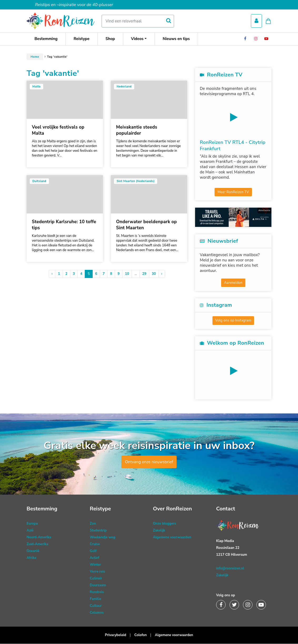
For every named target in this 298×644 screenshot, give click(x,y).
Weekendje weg (103, 538)
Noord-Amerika (39, 538)
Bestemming (46, 39)
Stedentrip (98, 531)
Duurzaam (98, 586)
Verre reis (97, 572)
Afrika (31, 558)
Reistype (81, 39)
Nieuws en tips (176, 39)
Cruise (95, 544)
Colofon (140, 635)
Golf (93, 551)
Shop (110, 39)
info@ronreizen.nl (230, 569)
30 (154, 274)
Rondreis (97, 592)
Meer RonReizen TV (233, 192)
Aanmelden (233, 283)
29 (144, 274)
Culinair (96, 579)
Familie (95, 599)
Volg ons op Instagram (233, 321)
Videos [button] (137, 39)
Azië (30, 531)
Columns (97, 613)
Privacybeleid (116, 635)
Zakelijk (159, 531)
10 (127, 274)
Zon (93, 524)
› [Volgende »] (162, 274)
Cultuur (96, 606)
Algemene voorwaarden (172, 538)
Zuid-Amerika (37, 544)
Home (35, 57)
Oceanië (33, 551)
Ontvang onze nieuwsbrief (149, 462)
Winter (95, 565)
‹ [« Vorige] (52, 274)
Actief (95, 558)
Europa (32, 524)
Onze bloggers (165, 524)
